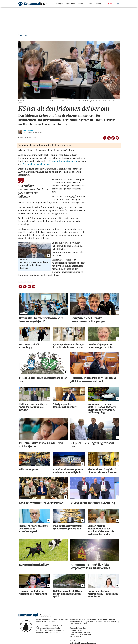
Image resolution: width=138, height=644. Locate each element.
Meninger (59, 4)
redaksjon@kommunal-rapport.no (83, 643)
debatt (30, 282)
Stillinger (99, 4)
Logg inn (109, 4)
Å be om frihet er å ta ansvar (36, 164)
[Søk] (114, 4)
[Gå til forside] (34, 4)
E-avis (90, 4)
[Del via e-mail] (117, 138)
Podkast (81, 4)
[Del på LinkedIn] (113, 138)
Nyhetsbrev (70, 4)
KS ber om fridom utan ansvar (63, 161)
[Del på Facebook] (105, 138)
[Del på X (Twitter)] (109, 138)
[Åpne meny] (118, 4)
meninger (22, 282)
